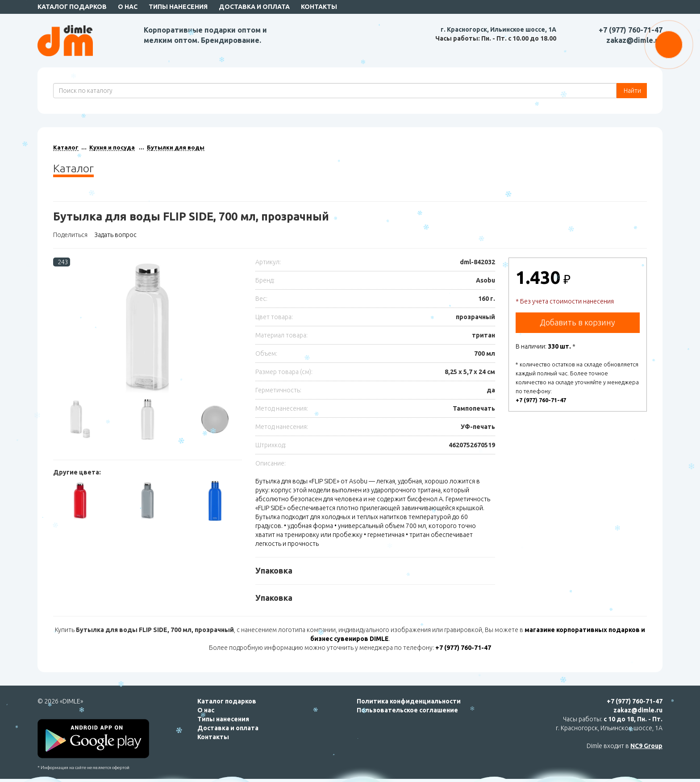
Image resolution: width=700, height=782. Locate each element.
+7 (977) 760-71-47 (631, 30)
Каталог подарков (72, 7)
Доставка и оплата (254, 7)
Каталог (66, 147)
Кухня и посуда (112, 147)
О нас (128, 7)
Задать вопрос (115, 235)
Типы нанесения (178, 7)
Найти (632, 91)
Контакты (319, 7)
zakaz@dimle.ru (634, 40)
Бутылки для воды (176, 147)
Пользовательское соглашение (407, 710)
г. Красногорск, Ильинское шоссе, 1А (498, 29)
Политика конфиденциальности (409, 701)
